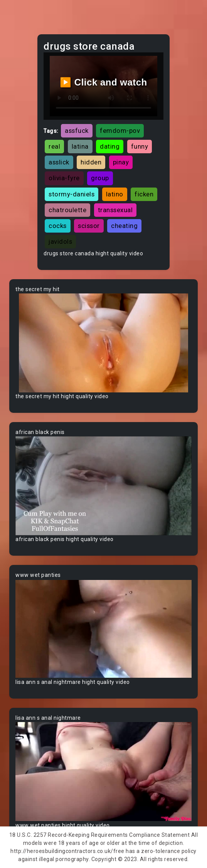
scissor (89, 226)
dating (110, 146)
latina (80, 146)
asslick (59, 162)
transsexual (115, 210)
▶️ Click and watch (103, 82)
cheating (124, 226)
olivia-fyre (64, 178)
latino (115, 194)
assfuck (77, 131)
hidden (91, 162)
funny (140, 146)
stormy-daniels (72, 194)
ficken (144, 194)
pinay (121, 162)
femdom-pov (120, 131)
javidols (60, 241)
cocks (58, 226)
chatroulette (67, 210)
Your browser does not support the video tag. (103, 343)
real (54, 146)
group (100, 178)
